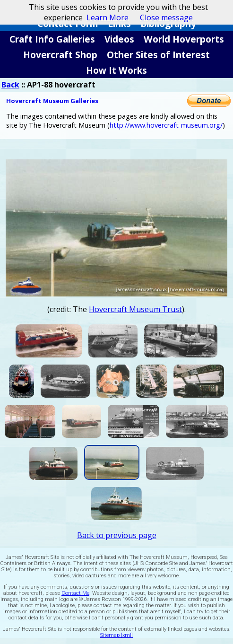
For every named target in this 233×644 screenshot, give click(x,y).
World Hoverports (184, 39)
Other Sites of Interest (158, 55)
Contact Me (75, 593)
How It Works (116, 70)
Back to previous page (117, 535)
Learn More (108, 17)
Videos (119, 39)
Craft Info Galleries (52, 39)
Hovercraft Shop (60, 55)
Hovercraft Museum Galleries (52, 101)
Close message (166, 17)
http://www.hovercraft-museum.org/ (166, 125)
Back (10, 85)
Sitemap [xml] (116, 635)
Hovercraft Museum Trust (135, 309)
